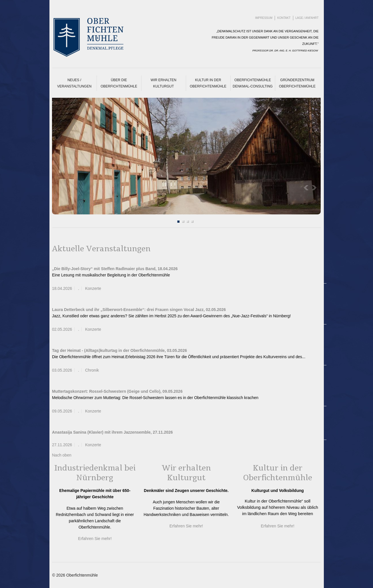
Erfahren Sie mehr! (95, 539)
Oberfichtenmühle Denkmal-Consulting (253, 83)
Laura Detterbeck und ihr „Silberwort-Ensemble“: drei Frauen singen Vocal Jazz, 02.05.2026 (139, 310)
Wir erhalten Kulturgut (163, 83)
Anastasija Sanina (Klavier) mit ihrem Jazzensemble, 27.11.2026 (112, 432)
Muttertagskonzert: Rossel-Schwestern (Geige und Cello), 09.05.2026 (117, 391)
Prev (307, 188)
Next (313, 188)
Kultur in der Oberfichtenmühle (208, 83)
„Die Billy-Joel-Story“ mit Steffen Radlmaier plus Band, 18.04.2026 (115, 269)
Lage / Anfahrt (307, 18)
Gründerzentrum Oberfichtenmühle (297, 83)
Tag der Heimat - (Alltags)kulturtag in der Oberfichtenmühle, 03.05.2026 (119, 350)
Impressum (264, 18)
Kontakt (284, 18)
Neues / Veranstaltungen (74, 83)
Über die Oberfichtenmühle (119, 83)
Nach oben (62, 455)
